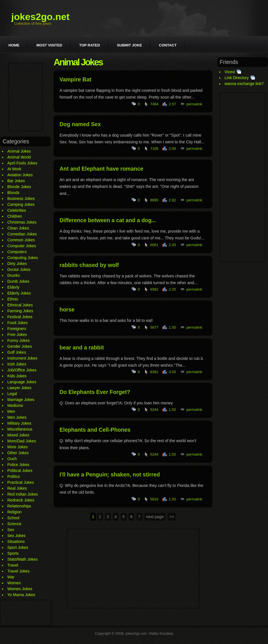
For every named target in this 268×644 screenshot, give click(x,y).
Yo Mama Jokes (21, 595)
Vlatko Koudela (161, 633)
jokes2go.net (40, 17)
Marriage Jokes (21, 400)
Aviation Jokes (20, 175)
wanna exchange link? (244, 84)
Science (14, 524)
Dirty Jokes (17, 264)
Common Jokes (21, 240)
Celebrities (17, 210)
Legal (12, 394)
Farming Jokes (20, 311)
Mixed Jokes (18, 435)
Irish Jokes (17, 364)
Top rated (90, 45)
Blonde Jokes (19, 187)
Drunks (14, 275)
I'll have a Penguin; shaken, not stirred (110, 474)
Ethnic (13, 299)
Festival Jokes (20, 317)
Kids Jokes (17, 376)
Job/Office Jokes (22, 370)
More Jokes (17, 447)
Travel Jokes (18, 571)
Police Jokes (18, 465)
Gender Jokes (20, 346)
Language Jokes (22, 382)
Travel (13, 565)
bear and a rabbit (82, 347)
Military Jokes (19, 423)
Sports (13, 553)
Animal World (19, 157)
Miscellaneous (20, 429)
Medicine (15, 405)
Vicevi (230, 72)
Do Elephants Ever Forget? (95, 392)
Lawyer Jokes (19, 388)
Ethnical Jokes (20, 305)
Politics (14, 476)
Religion (15, 512)
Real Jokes (17, 488)
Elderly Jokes (19, 293)
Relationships (19, 506)
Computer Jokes (22, 246)
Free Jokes (17, 335)
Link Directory (237, 78)
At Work (14, 169)
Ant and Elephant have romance (101, 169)
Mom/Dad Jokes (22, 441)
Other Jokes (18, 453)
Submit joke (129, 45)
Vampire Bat (75, 79)
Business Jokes (21, 199)
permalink (194, 104)
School (13, 518)
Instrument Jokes (22, 358)
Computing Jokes (23, 258)
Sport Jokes (18, 547)
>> (172, 517)
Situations (16, 542)
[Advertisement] (25, 97)
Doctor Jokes (19, 269)
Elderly (13, 287)
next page (155, 517)
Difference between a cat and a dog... (108, 220)
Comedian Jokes (22, 234)
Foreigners (17, 329)
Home (14, 45)
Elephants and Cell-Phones (95, 430)
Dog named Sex (80, 124)
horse (67, 309)
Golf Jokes (17, 352)
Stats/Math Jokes (22, 559)
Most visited (49, 45)
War (11, 577)
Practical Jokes (21, 482)
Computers (17, 252)
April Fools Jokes (22, 163)
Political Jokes (20, 471)
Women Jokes (20, 589)
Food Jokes (17, 323)
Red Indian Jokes (23, 494)
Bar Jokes (16, 181)
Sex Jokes (17, 536)
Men (11, 411)
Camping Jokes (21, 204)
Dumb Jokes (18, 281)
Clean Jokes (18, 228)
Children (15, 216)
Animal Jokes (19, 151)
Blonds (13, 193)
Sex (11, 530)
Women (14, 583)
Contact (168, 45)
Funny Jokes (18, 340)
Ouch (12, 459)
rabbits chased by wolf (89, 265)
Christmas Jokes (22, 222)
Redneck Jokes (21, 500)
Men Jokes (17, 417)
